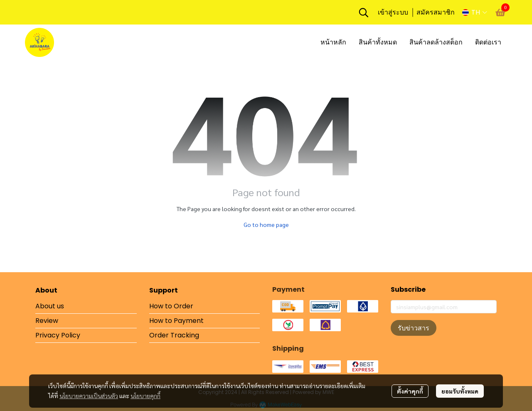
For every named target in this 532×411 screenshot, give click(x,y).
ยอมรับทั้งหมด (460, 391)
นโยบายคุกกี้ (145, 396)
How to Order (171, 306)
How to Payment (176, 321)
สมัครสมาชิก (436, 12)
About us (50, 306)
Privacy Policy (58, 335)
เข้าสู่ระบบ (393, 12)
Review (47, 321)
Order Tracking (174, 335)
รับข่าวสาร (414, 328)
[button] (364, 12)
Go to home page (266, 224)
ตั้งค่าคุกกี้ (410, 391)
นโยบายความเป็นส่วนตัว (89, 396)
